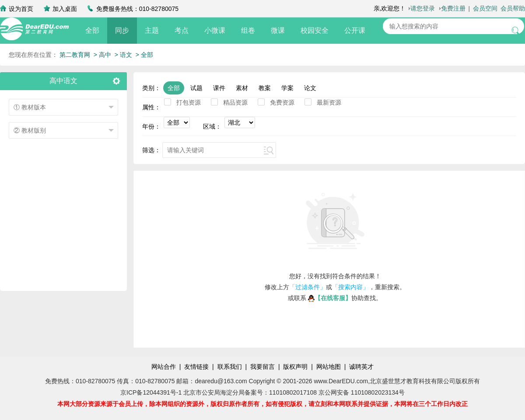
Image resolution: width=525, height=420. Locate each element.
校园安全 (315, 30)
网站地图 (329, 367)
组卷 (248, 30)
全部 (92, 30)
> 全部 (144, 55)
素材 (242, 88)
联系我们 (230, 367)
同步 (122, 30)
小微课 (215, 30)
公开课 (355, 30)
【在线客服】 (330, 298)
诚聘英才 (361, 367)
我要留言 (262, 367)
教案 (265, 88)
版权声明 (295, 367)
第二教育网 (75, 55)
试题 (196, 88)
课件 (219, 88)
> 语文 (123, 55)
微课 (278, 30)
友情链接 (196, 367)
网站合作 (164, 367)
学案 (287, 88)
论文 (310, 88)
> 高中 (102, 55)
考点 (182, 30)
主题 (152, 30)
